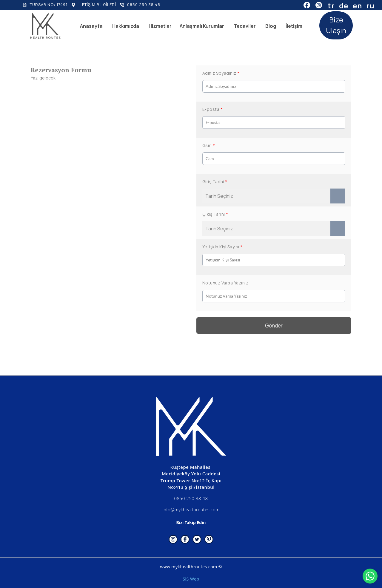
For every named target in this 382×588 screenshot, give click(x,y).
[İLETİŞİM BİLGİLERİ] (94, 5)
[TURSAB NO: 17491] (45, 5)
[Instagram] (319, 5)
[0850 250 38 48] (140, 5)
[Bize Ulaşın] (336, 25)
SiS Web (191, 579)
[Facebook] (307, 5)
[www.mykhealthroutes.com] (45, 26)
